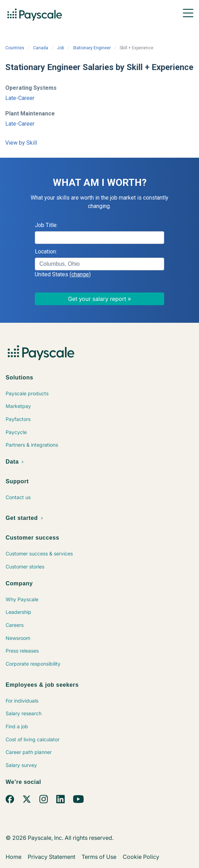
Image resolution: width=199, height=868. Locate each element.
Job (60, 48)
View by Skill (21, 143)
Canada (41, 48)
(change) (80, 274)
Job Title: (46, 225)
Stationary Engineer (92, 48)
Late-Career (20, 98)
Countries (15, 48)
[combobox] (99, 264)
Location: (46, 251)
